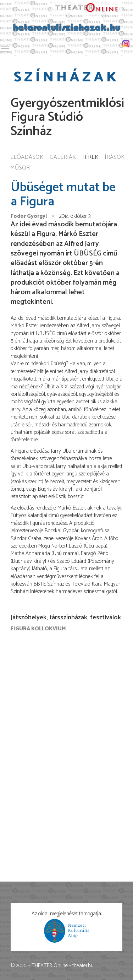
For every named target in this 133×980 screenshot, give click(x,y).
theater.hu (83, 966)
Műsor (20, 168)
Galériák (63, 158)
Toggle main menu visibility (5, 47)
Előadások (27, 158)
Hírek (90, 158)
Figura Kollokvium (38, 629)
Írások (115, 158)
